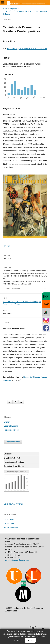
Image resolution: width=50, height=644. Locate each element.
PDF (8, 246)
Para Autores (9, 523)
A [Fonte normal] (16, 402)
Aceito (30, 640)
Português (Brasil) (11, 430)
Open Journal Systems (13, 504)
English (7, 422)
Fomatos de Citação (12, 289)
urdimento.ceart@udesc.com (17, 560)
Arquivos (14, 9)
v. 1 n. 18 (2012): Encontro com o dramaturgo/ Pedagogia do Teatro (25, 13)
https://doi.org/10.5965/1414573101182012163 (27, 49)
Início (5, 9)
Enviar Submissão (13, 442)
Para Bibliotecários (11, 527)
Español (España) (11, 426)
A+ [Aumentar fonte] (10, 402)
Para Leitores (9, 519)
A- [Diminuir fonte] (21, 402)
